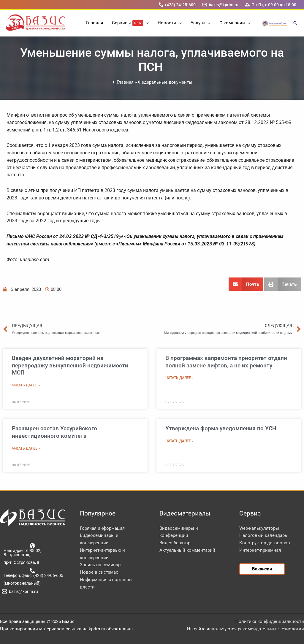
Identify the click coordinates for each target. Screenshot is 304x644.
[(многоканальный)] (21, 583)
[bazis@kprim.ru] (221, 5)
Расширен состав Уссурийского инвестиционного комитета (54, 432)
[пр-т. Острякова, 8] (20, 562)
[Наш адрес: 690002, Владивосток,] (33, 550)
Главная (125, 82)
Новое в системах (99, 572)
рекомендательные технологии (271, 629)
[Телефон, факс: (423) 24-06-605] (33, 573)
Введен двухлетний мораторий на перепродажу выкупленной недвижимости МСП (70, 365)
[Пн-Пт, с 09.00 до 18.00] (271, 5)
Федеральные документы (165, 82)
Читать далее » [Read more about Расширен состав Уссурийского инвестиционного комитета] (26, 448)
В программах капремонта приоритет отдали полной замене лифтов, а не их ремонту (226, 362)
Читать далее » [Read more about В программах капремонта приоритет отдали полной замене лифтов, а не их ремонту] (179, 378)
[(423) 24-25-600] (177, 5)
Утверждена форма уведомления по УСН (221, 428)
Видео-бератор (175, 543)
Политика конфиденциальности (270, 621)
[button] (146, 23)
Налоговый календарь (263, 535)
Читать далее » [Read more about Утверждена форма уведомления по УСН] (179, 441)
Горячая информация (102, 528)
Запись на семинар (100, 565)
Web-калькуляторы (259, 528)
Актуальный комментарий (187, 550)
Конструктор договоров (265, 543)
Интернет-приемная (260, 550)
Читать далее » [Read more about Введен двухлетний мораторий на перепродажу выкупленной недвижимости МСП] (26, 385)
